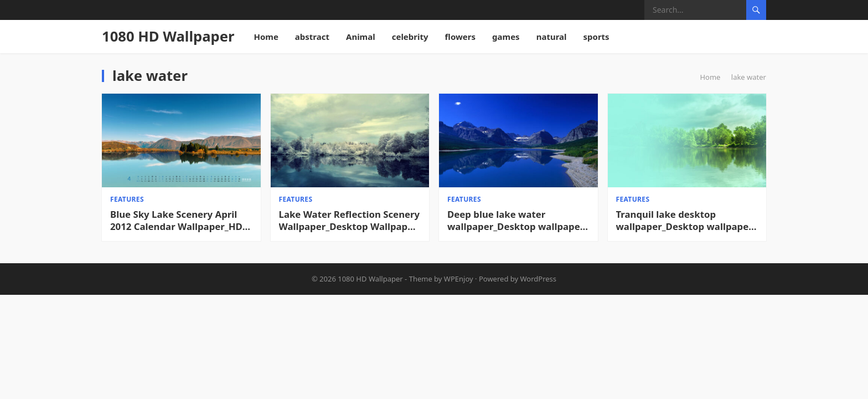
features (127, 199)
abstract (312, 37)
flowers (461, 37)
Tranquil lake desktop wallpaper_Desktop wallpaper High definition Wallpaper (684, 221)
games (506, 37)
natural (552, 37)
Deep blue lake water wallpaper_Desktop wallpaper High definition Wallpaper (516, 221)
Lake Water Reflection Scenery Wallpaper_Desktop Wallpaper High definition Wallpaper (350, 221)
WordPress (539, 279)
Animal (361, 37)
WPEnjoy (459, 279)
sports (596, 37)
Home (266, 37)
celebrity (410, 37)
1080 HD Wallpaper (168, 36)
